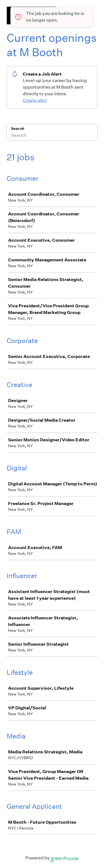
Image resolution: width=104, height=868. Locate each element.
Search (18, 129)
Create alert (35, 100)
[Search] (52, 136)
